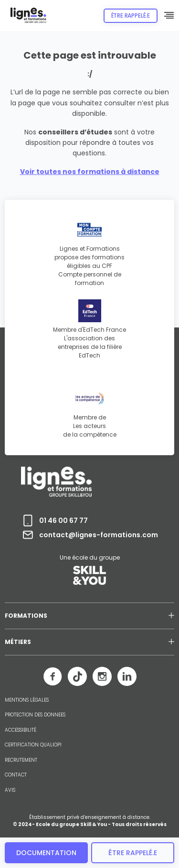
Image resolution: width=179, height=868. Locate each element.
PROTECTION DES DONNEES (35, 715)
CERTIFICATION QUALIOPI (33, 745)
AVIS (10, 790)
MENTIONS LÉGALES (27, 700)
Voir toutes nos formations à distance (90, 172)
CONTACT (16, 775)
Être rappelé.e (131, 15)
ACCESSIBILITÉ (21, 730)
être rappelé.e (133, 853)
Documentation (46, 853)
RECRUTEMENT (21, 760)
